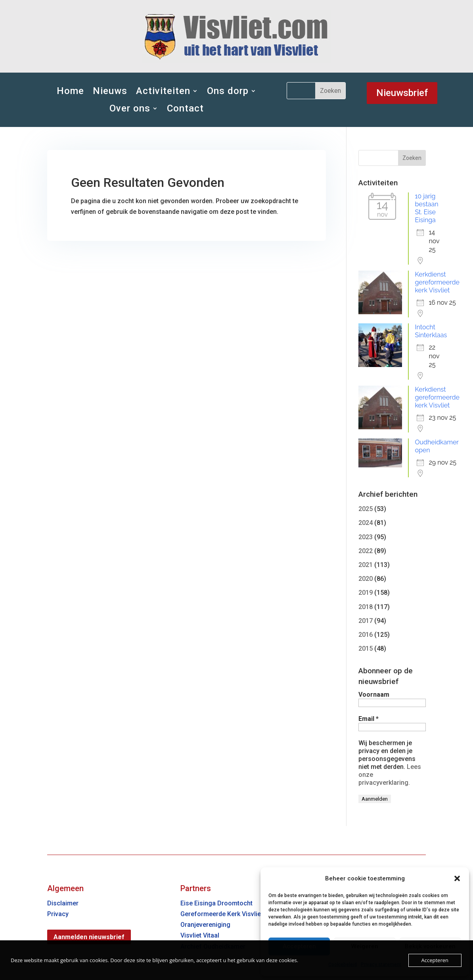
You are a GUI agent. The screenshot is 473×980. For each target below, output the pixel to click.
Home (70, 91)
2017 (366, 621)
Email (369, 719)
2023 (366, 537)
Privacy (58, 914)
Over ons (130, 108)
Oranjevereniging (205, 925)
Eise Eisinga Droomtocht (216, 903)
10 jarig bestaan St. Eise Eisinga (426, 208)
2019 (366, 593)
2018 (366, 607)
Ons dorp (228, 91)
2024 (366, 523)
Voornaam (374, 695)
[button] (457, 878)
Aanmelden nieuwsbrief (89, 937)
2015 (366, 649)
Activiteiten (163, 91)
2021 (366, 565)
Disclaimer (63, 903)
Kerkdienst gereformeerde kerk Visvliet (437, 282)
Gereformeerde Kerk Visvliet (222, 914)
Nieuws (110, 91)
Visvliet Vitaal (200, 935)
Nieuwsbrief (402, 93)
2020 (366, 579)
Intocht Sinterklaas (431, 331)
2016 (366, 635)
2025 (366, 509)
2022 (366, 551)
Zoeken (412, 158)
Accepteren (435, 960)
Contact (185, 108)
